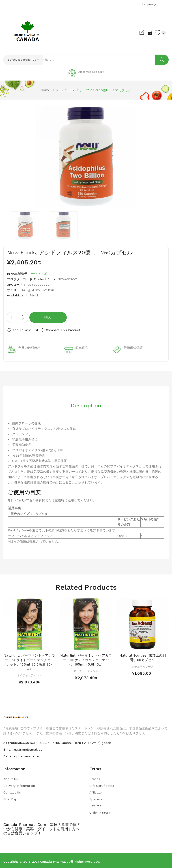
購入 (48, 317)
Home (45, 90)
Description (86, 403)
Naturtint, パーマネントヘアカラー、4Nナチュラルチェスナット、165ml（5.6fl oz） (86, 658)
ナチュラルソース (143, 665)
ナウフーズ (39, 274)
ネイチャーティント (29, 674)
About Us (11, 777)
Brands (95, 777)
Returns (95, 804)
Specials (96, 798)
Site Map (10, 798)
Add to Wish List (25, 330)
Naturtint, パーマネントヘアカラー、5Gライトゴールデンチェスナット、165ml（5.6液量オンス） (29, 661)
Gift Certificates (102, 784)
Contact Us (12, 791)
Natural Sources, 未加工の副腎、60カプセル (143, 656)
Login (146, 32)
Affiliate (96, 791)
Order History (100, 811)
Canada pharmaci (54, 860)
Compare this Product (67, 330)
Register (138, 32)
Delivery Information (19, 784)
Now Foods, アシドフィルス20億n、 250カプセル (94, 90)
